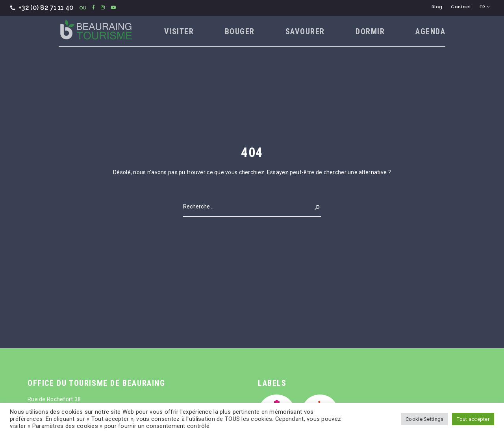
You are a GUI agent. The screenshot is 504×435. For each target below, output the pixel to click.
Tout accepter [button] (473, 419)
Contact (461, 7)
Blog (437, 7)
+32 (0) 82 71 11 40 (42, 8)
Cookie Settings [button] (424, 419)
